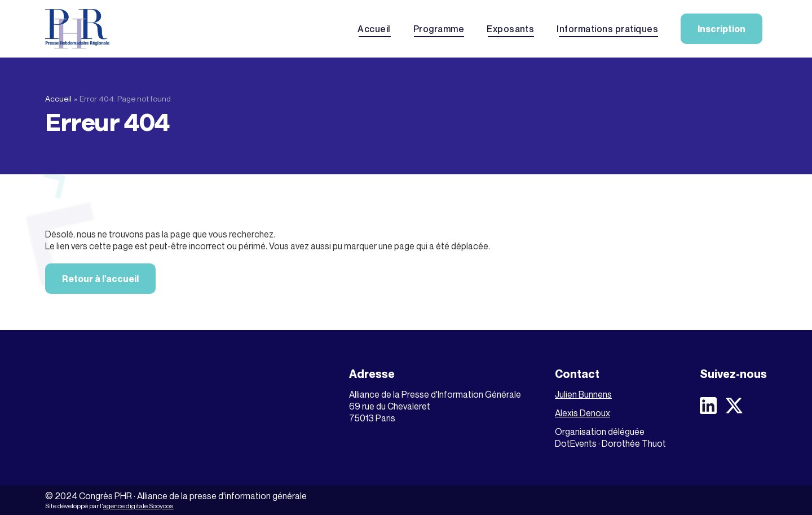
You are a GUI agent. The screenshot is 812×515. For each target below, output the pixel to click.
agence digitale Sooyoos (138, 506)
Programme (439, 29)
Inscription (721, 29)
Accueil (374, 29)
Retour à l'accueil (100, 279)
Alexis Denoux (582, 413)
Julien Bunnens (583, 394)
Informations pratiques (607, 29)
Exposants (510, 29)
